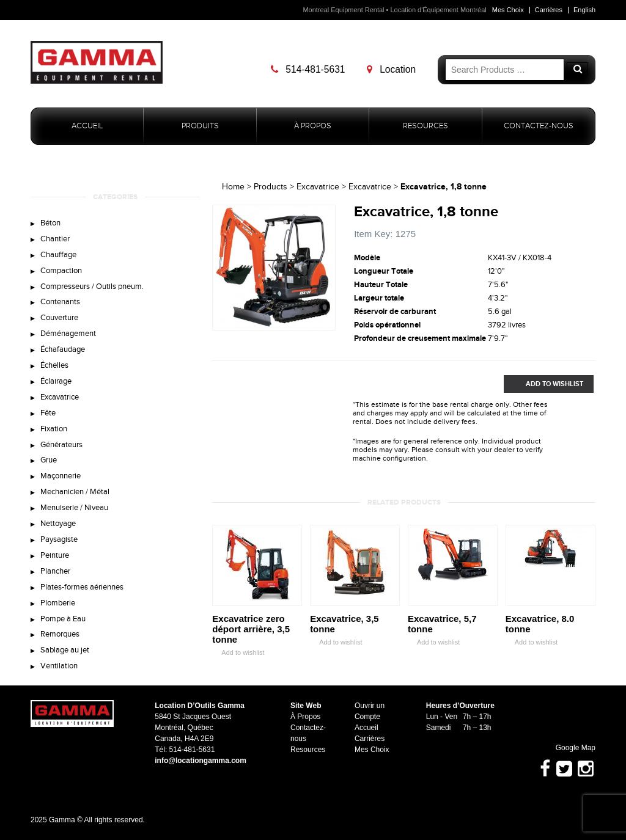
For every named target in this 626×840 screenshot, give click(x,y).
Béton (50, 223)
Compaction (61, 271)
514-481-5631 (308, 69)
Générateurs (61, 445)
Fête (48, 413)
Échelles (54, 365)
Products (271, 187)
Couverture (59, 318)
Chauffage (58, 255)
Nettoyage (58, 524)
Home (233, 187)
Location (391, 69)
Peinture (55, 555)
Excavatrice (60, 397)
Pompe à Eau (63, 619)
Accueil (87, 126)
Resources (425, 126)
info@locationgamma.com (201, 761)
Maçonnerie (61, 476)
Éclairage (56, 381)
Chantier (55, 239)
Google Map (570, 748)
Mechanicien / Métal (75, 492)
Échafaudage (63, 349)
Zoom (326, 321)
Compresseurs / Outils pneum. (92, 287)
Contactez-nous (539, 126)
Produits (200, 126)
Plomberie (58, 603)
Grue (49, 461)
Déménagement (68, 334)
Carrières (549, 10)
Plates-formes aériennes (82, 587)
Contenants (60, 302)
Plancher (55, 571)
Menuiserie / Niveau (74, 508)
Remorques (60, 634)
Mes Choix (508, 10)
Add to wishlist (238, 653)
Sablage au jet (65, 650)
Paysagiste (59, 539)
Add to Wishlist (543, 384)
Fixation (54, 429)
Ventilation (59, 666)
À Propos (313, 126)
